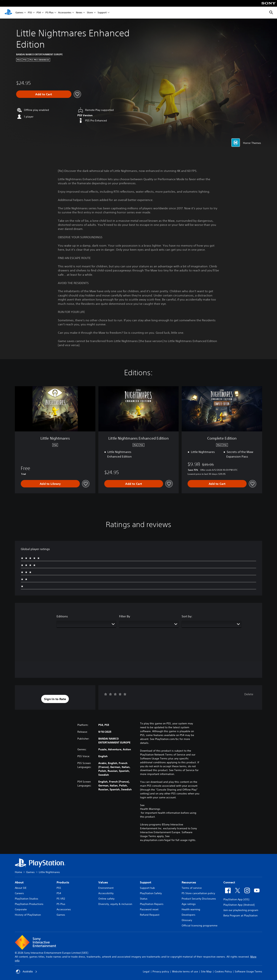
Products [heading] (63, 882)
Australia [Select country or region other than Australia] (27, 972)
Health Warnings (150, 809)
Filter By (125, 616)
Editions (62, 616)
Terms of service (192, 888)
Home (18, 872)
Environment (106, 888)
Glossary (187, 920)
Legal (146, 971)
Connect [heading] (229, 882)
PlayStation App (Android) (239, 905)
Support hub (147, 888)
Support (102, 13)
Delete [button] (249, 694)
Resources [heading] (189, 882)
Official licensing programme (200, 925)
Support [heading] (146, 882)
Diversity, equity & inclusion (115, 904)
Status (144, 899)
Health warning (191, 909)
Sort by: (187, 616)
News (79, 13)
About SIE (21, 888)
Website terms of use (185, 971)
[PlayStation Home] (8, 13)
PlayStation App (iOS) (236, 899)
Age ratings (189, 904)
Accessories (65, 13)
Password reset (149, 909)
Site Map (206, 971)
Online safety (106, 899)
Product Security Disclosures (199, 899)
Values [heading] (103, 882)
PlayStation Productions (29, 904)
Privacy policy (161, 971)
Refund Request (150, 915)
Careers (19, 893)
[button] (55, 699)
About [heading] (19, 882)
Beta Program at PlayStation (240, 915)
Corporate (21, 909)
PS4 (39, 13)
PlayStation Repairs (152, 904)
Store (90, 13)
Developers (189, 915)
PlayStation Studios (27, 899)
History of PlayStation (28, 915)
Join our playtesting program (241, 910)
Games (19, 13)
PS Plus (49, 13)
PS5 (30, 13)
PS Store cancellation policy (198, 893)
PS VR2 (61, 899)
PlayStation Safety (151, 893)
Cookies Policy (223, 971)
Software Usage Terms (248, 971)
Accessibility (106, 893)
